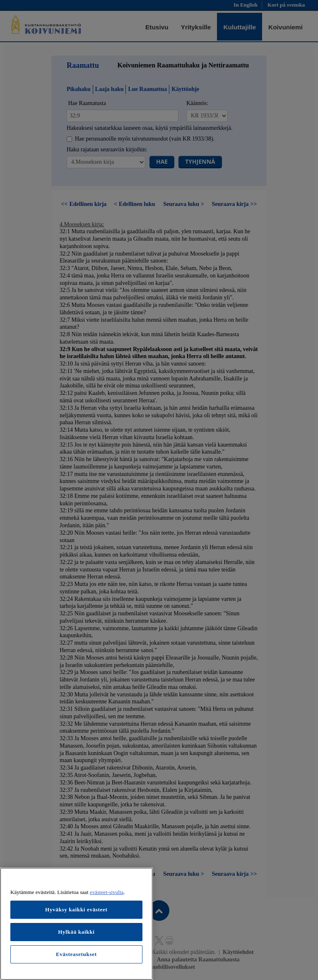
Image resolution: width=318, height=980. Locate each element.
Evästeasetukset (76, 954)
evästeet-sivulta (107, 892)
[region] (76, 924)
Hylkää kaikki (76, 932)
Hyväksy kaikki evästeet (76, 909)
